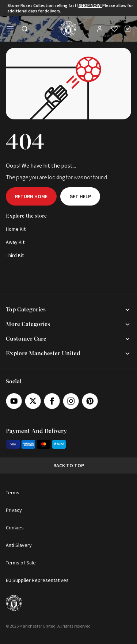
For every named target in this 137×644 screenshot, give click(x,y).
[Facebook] (52, 401)
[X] (33, 401)
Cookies (15, 528)
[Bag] (128, 29)
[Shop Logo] (68, 29)
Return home (31, 196)
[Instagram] (71, 401)
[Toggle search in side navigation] (25, 29)
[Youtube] (14, 401)
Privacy (14, 510)
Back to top (69, 465)
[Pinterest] (90, 401)
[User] (100, 30)
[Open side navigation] (10, 29)
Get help (80, 196)
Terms (13, 492)
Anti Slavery (19, 545)
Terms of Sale (21, 563)
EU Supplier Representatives (37, 580)
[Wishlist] (114, 29)
